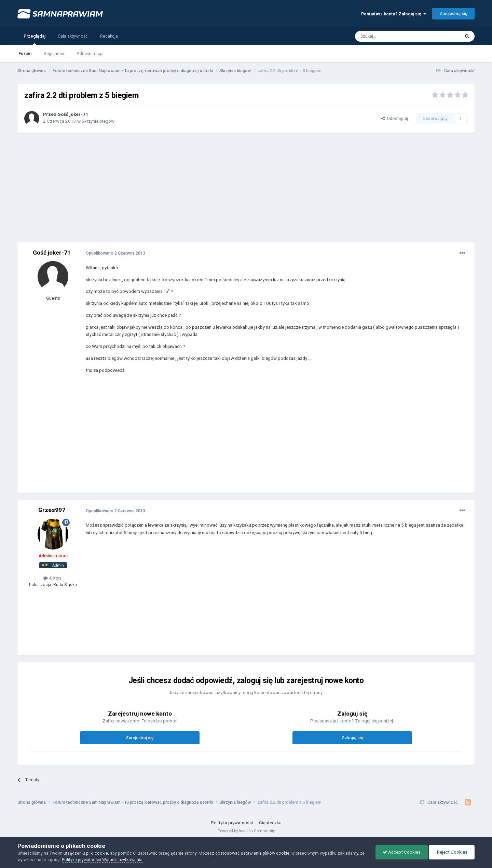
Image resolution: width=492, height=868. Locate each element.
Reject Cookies (452, 852)
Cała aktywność (73, 36)
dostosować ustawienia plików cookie (252, 853)
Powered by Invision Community (246, 831)
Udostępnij (395, 118)
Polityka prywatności (232, 823)
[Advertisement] (246, 188)
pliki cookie (97, 853)
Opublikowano (115, 253)
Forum (25, 53)
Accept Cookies (402, 852)
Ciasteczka (270, 823)
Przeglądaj (35, 39)
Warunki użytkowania (122, 860)
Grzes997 (52, 510)
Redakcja (109, 36)
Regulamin (54, 53)
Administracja (90, 53)
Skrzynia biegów (98, 121)
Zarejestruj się (453, 13)
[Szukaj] (392, 36)
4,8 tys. (53, 578)
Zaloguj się (352, 738)
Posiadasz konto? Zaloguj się (394, 14)
